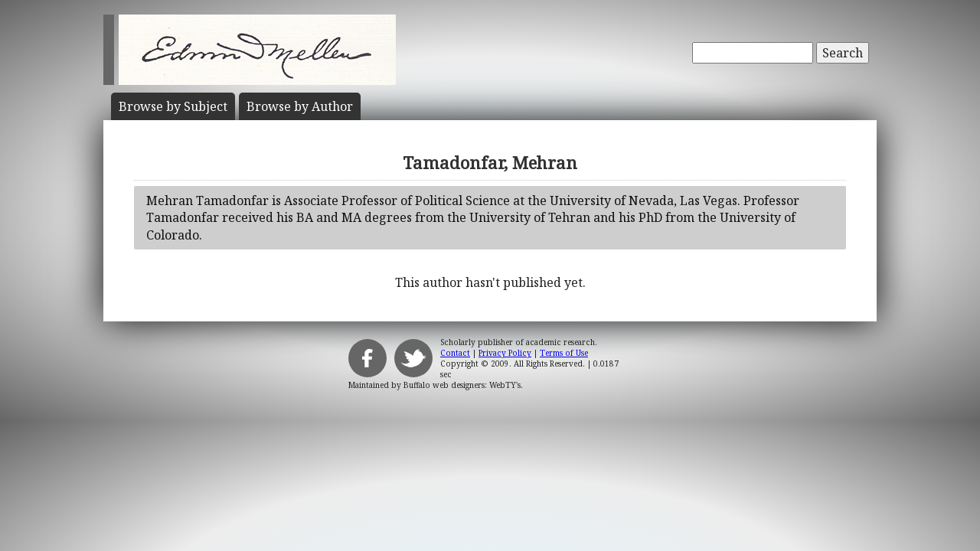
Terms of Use (564, 353)
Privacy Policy (505, 353)
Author (300, 106)
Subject (173, 106)
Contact (455, 353)
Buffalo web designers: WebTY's (462, 385)
